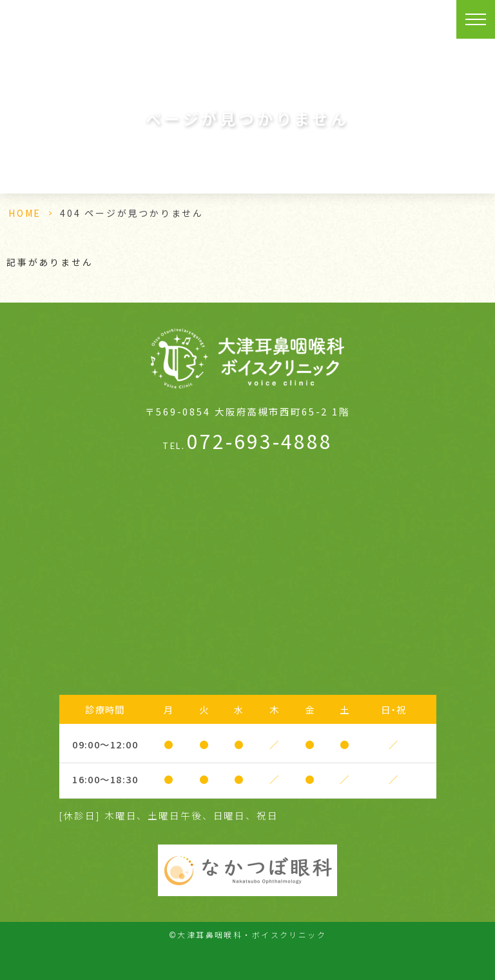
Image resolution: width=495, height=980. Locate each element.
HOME (25, 213)
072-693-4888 (247, 441)
